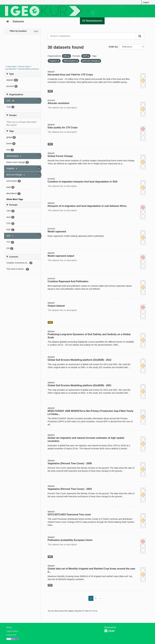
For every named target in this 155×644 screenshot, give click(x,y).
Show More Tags (15, 199)
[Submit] (140, 36)
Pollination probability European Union (70, 540)
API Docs (93, 611)
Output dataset (56, 306)
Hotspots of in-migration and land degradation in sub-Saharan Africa (87, 206)
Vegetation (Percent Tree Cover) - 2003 (70, 489)
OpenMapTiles (11, 69)
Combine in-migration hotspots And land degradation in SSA (83, 182)
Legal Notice (12, 631)
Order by (113, 47)
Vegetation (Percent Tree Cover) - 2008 (70, 463)
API (83, 611)
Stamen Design (24, 67)
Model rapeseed (57, 232)
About (9, 627)
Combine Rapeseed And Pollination (68, 281)
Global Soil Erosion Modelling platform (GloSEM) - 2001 (80, 385)
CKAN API (11, 635)
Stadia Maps (12, 67)
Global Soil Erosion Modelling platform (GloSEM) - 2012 (80, 360)
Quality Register (117, 21)
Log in (146, 2)
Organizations (140, 21)
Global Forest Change (60, 156)
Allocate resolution (59, 103)
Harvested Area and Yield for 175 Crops (70, 75)
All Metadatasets (92, 21)
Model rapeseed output (61, 256)
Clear (36, 31)
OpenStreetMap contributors (29, 69)
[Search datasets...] (92, 36)
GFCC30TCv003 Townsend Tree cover (69, 515)
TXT (50, 585)
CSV (50, 322)
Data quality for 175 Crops (63, 128)
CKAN (109, 631)
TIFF (50, 91)
